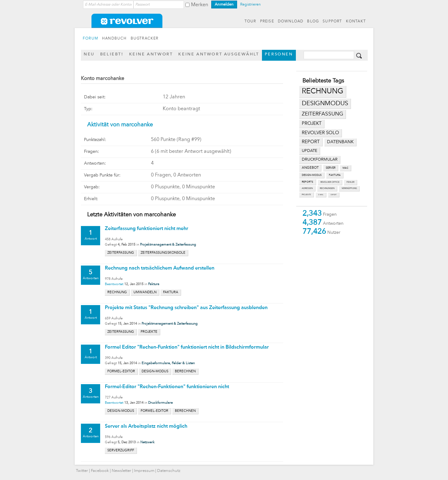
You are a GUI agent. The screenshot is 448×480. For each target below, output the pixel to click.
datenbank (340, 142)
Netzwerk (147, 442)
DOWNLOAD (291, 21)
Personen (279, 54)
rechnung (323, 92)
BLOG (313, 21)
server (331, 168)
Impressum (144, 471)
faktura (335, 175)
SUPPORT (332, 21)
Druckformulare (160, 403)
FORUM (91, 39)
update (310, 151)
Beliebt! (112, 54)
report (311, 142)
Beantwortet (114, 284)
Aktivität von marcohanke (120, 125)
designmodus (325, 104)
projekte (306, 195)
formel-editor (121, 372)
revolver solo (320, 133)
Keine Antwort (151, 54)
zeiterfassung (322, 114)
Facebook (100, 471)
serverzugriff (121, 451)
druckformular (320, 160)
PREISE (267, 21)
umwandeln (145, 292)
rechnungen (327, 188)
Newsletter (121, 471)
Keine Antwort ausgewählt (219, 54)
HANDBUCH (114, 39)
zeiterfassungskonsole (163, 253)
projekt (312, 124)
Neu (89, 54)
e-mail (321, 195)
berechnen (185, 372)
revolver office (330, 182)
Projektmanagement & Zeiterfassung (168, 245)
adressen (307, 188)
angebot (310, 168)
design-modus (312, 175)
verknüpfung (349, 188)
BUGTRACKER (145, 39)
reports (308, 182)
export (334, 195)
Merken (200, 5)
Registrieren (250, 5)
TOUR (250, 21)
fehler (350, 182)
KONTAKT (356, 21)
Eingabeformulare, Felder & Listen (168, 363)
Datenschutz (169, 471)
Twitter (82, 471)
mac (345, 168)
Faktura (154, 284)
